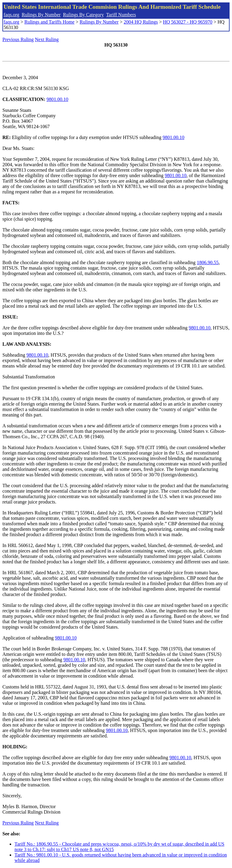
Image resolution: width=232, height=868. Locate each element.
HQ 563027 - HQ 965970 (188, 22)
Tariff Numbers (121, 15)
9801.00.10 (57, 99)
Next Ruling (47, 39)
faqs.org (11, 15)
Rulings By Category (84, 15)
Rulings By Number (41, 15)
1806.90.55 (208, 262)
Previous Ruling (18, 39)
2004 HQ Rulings (141, 22)
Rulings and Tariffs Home (50, 22)
